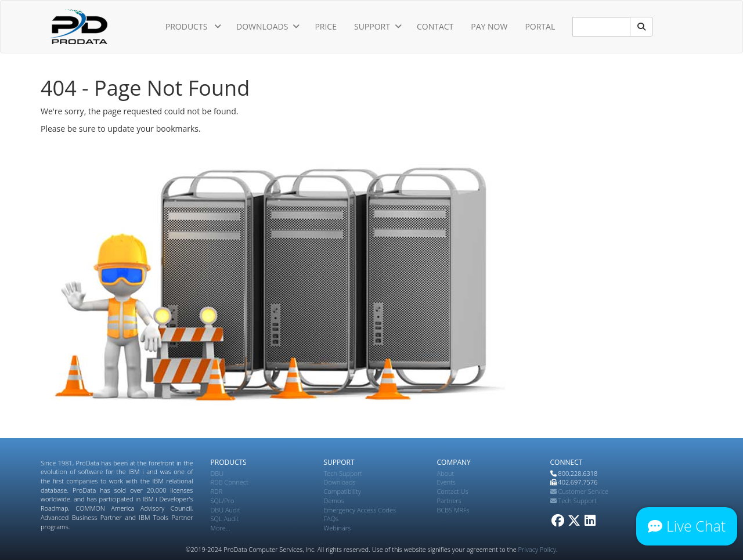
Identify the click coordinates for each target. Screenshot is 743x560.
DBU (217, 473)
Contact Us (453, 491)
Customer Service (579, 491)
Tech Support (343, 473)
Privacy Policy (537, 549)
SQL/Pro (223, 501)
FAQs (331, 519)
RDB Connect (230, 482)
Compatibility (342, 491)
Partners (449, 501)
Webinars (338, 528)
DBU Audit (226, 510)
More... (221, 528)
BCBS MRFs (453, 510)
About (446, 473)
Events (446, 482)
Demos (334, 501)
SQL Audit (225, 519)
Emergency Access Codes (360, 510)
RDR (217, 491)
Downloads (340, 482)
